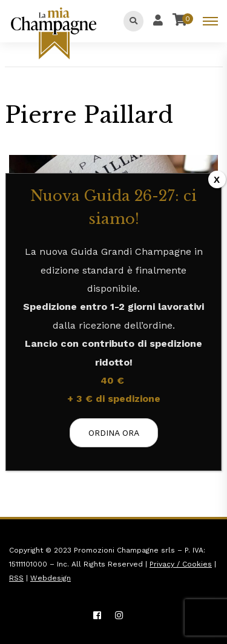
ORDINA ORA (114, 433)
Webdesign (51, 578)
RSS (16, 578)
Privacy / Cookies (181, 564)
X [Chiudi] (217, 179)
